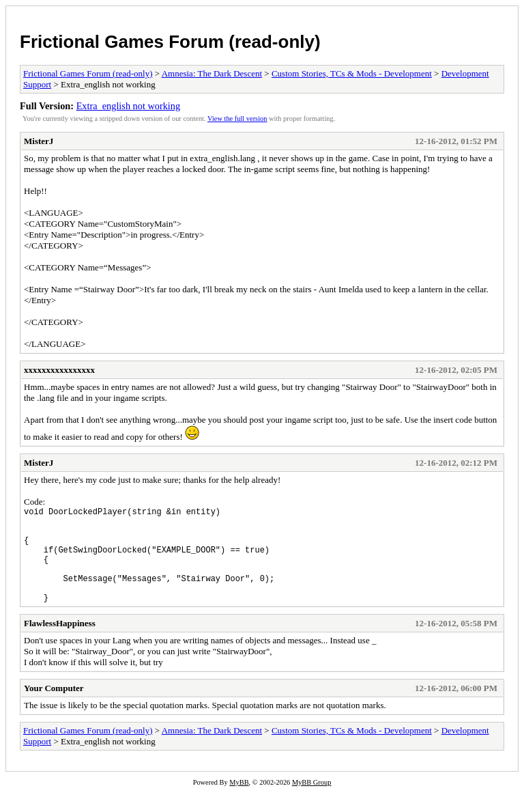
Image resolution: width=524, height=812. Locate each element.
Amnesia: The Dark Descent (212, 73)
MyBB (239, 803)
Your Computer (54, 709)
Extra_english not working (128, 106)
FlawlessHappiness (60, 644)
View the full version (237, 118)
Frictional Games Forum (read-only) (170, 42)
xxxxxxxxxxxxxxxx (59, 370)
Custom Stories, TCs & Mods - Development (352, 73)
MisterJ (39, 141)
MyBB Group (311, 803)
